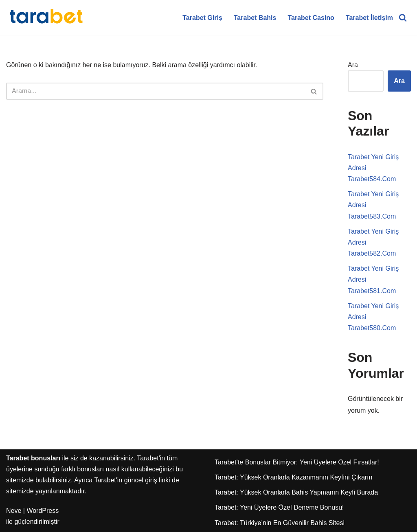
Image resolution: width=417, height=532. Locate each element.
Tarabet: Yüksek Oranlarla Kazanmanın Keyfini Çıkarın (293, 477)
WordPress (43, 511)
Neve (14, 511)
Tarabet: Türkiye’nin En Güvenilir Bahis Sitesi (280, 523)
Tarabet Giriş (202, 18)
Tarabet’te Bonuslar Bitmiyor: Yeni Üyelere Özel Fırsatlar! (297, 462)
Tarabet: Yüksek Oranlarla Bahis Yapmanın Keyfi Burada (296, 492)
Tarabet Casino (311, 18)
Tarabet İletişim (369, 18)
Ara (353, 65)
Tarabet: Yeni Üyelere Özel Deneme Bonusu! (279, 507)
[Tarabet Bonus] (47, 18)
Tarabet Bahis (255, 18)
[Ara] (403, 18)
